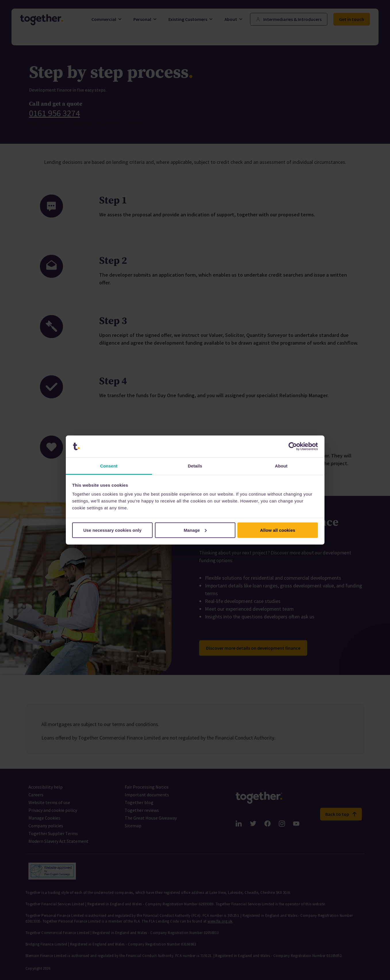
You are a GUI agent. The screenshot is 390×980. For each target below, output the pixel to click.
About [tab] (281, 466)
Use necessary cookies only (113, 530)
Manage (195, 530)
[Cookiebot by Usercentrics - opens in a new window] (293, 447)
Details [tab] (195, 466)
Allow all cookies (278, 530)
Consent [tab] (109, 466)
